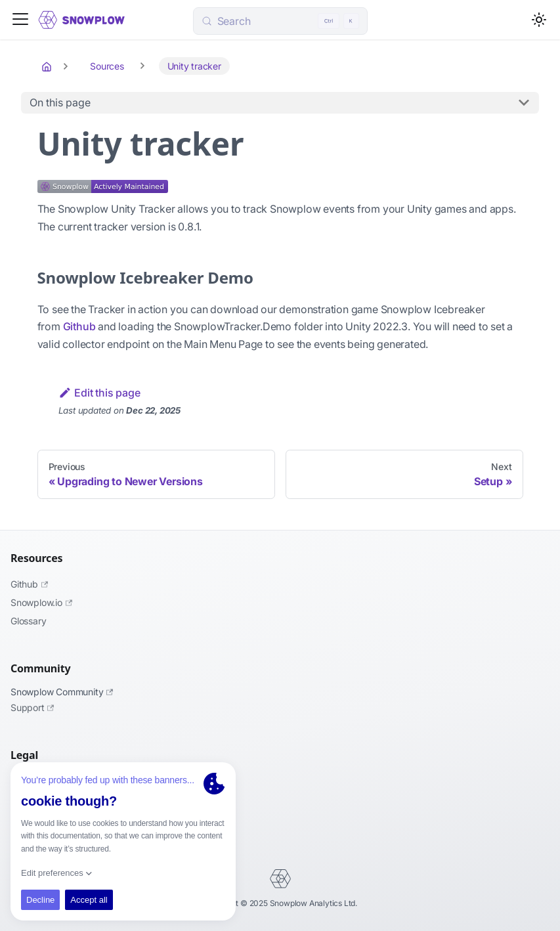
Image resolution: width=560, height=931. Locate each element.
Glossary (28, 621)
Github (79, 326)
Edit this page (99, 393)
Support (32, 707)
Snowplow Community (62, 692)
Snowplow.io (41, 602)
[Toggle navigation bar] (20, 20)
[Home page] (48, 66)
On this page (60, 102)
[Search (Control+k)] (280, 21)
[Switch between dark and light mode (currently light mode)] (539, 20)
